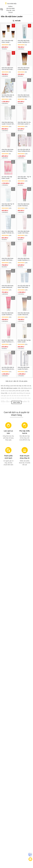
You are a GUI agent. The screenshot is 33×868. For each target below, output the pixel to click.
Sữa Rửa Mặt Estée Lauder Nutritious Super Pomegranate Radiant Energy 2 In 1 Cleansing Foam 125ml (24, 205)
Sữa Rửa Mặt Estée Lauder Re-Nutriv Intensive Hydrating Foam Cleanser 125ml (24, 368)
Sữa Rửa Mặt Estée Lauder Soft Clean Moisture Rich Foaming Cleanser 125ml (8, 150)
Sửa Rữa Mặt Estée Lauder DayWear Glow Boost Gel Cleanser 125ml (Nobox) (24, 41)
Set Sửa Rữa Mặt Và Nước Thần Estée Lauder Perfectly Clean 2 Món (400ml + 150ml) (25, 287)
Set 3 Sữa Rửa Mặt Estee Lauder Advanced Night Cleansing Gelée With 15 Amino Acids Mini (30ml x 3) (8, 41)
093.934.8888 (10, 8)
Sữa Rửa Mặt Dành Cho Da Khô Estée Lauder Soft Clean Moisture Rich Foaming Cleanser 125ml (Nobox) (8, 69)
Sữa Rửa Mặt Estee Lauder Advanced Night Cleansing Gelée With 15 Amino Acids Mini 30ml (24, 69)
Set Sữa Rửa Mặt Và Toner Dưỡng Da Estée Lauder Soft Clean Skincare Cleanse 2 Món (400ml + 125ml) (8, 368)
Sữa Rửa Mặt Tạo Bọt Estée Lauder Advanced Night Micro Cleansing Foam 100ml (24, 341)
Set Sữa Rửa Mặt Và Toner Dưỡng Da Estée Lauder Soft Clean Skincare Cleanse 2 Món (24, 150)
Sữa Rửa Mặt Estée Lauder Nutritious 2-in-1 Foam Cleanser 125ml (24, 259)
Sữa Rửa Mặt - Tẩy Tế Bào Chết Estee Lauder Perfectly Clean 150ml (24, 178)
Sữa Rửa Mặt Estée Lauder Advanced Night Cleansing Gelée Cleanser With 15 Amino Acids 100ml (8, 287)
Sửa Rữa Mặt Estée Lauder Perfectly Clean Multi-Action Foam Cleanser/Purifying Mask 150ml (8, 232)
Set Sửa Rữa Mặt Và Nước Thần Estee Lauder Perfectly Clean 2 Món (8, 96)
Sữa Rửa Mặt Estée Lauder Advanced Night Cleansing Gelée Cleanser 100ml (24, 314)
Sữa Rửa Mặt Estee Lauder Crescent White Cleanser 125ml (8, 123)
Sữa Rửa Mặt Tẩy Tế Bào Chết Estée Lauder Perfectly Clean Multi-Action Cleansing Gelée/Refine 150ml (8, 205)
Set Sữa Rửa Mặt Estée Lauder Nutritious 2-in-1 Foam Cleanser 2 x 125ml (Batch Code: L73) (8, 178)
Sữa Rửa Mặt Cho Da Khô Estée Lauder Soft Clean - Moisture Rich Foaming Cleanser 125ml (24, 123)
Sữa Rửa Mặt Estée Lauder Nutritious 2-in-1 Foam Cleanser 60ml (24, 96)
